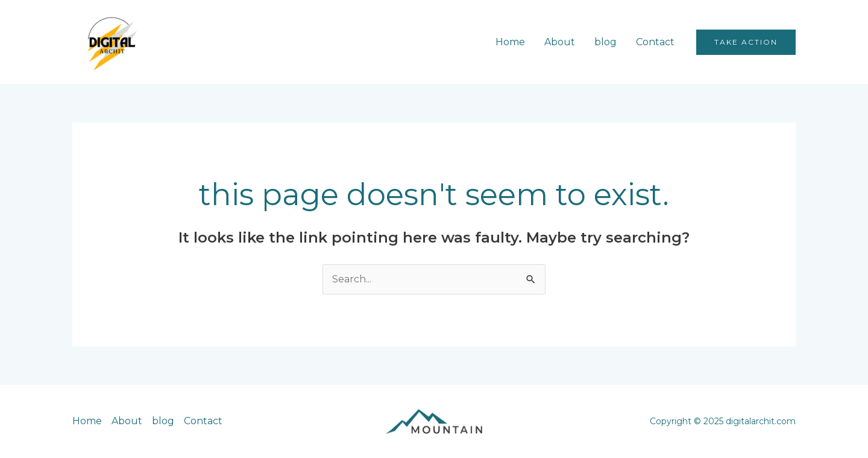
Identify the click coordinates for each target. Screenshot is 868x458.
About (560, 42)
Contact (655, 42)
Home (510, 42)
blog (605, 42)
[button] (746, 42)
